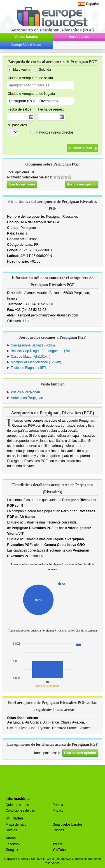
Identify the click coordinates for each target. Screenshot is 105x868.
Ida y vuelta (21, 70)
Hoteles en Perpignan (27, 398)
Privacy (58, 810)
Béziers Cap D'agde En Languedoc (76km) (43, 351)
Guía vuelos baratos (68, 825)
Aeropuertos (79, 37)
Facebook (13, 844)
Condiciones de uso (20, 810)
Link (26, 321)
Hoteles (11, 830)
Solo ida (45, 70)
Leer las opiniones (22, 184)
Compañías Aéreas (26, 45)
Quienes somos (17, 805)
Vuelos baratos (26, 37)
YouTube (59, 850)
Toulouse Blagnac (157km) (31, 368)
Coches (58, 830)
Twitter (58, 844)
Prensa (58, 805)
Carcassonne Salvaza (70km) (33, 345)
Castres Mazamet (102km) (30, 357)
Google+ (12, 850)
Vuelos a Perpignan (25, 392)
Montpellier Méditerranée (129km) (36, 362)
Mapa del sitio (16, 825)
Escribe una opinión (82, 184)
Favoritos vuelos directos (55, 132)
